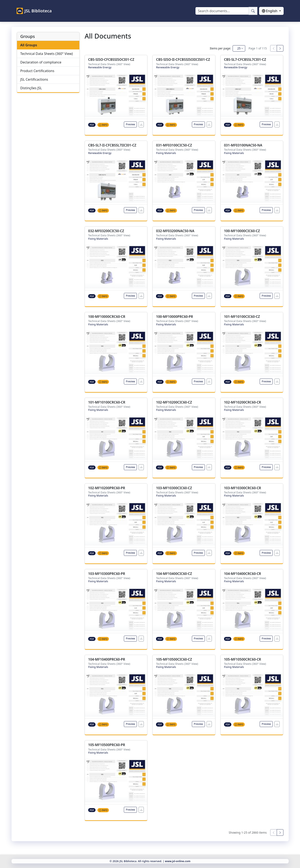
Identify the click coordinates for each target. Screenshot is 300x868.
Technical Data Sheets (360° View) (47, 54)
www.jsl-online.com (178, 861)
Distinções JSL (31, 88)
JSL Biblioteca (34, 11)
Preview (130, 124)
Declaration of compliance (41, 62)
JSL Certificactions (34, 79)
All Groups (29, 45)
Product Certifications (37, 71)
